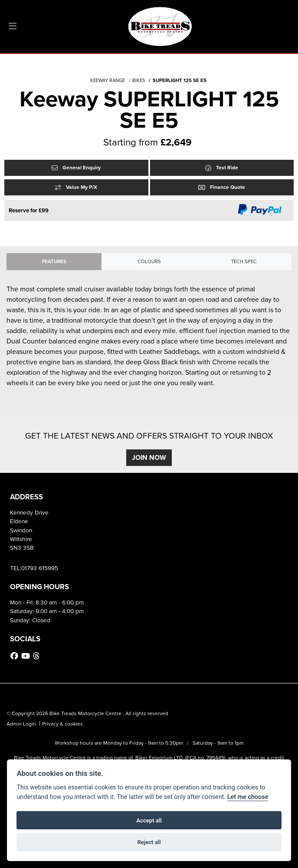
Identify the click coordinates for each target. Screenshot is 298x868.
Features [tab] (54, 261)
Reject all (149, 842)
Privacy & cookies (62, 724)
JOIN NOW (149, 457)
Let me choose (248, 797)
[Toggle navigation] (13, 26)
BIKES (139, 80)
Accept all (149, 820)
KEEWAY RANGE (108, 80)
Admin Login (21, 724)
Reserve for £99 (29, 210)
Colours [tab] (149, 261)
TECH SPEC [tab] (244, 261)
